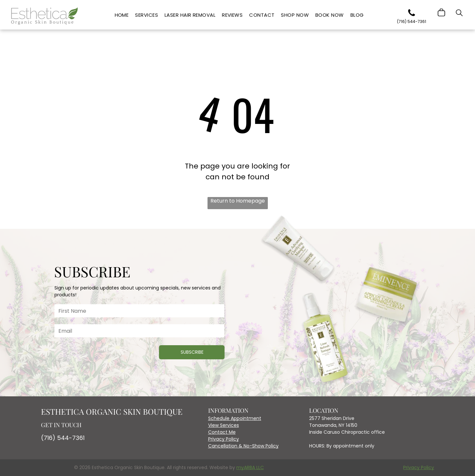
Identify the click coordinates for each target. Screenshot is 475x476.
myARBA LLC (250, 467)
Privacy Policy (224, 439)
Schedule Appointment (235, 418)
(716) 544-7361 (63, 438)
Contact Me (222, 432)
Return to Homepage (238, 201)
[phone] (411, 14)
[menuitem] (122, 15)
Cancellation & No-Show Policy (243, 446)
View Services (224, 425)
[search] (459, 14)
